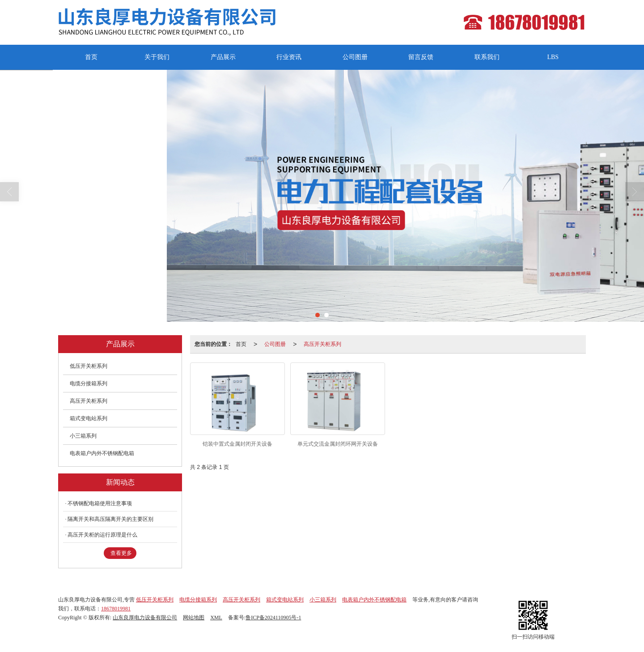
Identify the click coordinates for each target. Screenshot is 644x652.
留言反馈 (421, 57)
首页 (91, 57)
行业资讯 (289, 57)
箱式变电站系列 (89, 418)
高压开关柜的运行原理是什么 (102, 535)
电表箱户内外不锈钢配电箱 (102, 453)
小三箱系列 (83, 436)
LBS (553, 57)
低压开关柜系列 (89, 366)
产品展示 (223, 57)
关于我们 (157, 57)
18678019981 (116, 609)
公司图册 (355, 57)
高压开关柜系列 (322, 344)
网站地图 (194, 618)
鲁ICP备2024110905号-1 (273, 618)
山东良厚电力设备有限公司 (145, 618)
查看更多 (121, 553)
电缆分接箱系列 (89, 384)
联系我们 (487, 57)
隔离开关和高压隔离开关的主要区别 (110, 519)
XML (216, 618)
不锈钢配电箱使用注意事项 (100, 503)
